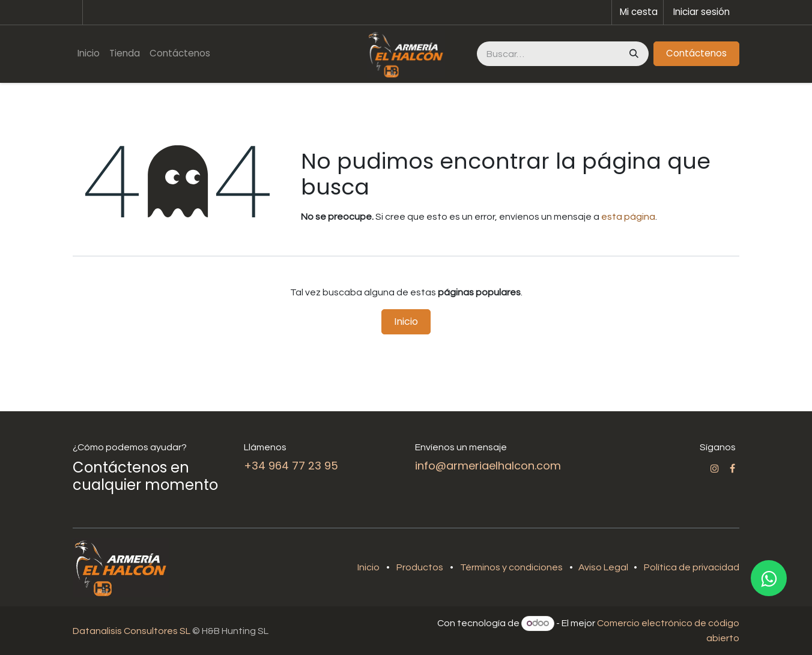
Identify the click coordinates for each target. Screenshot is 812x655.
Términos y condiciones (511, 567)
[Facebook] (732, 468)
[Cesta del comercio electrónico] (638, 12)
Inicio (406, 321)
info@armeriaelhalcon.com (488, 466)
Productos (420, 567)
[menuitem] (89, 54)
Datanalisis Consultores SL (132, 631)
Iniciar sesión (701, 12)
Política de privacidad (692, 567)
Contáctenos (696, 53)
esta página (628, 217)
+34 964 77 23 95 (291, 466)
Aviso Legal (604, 567)
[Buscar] (633, 54)
